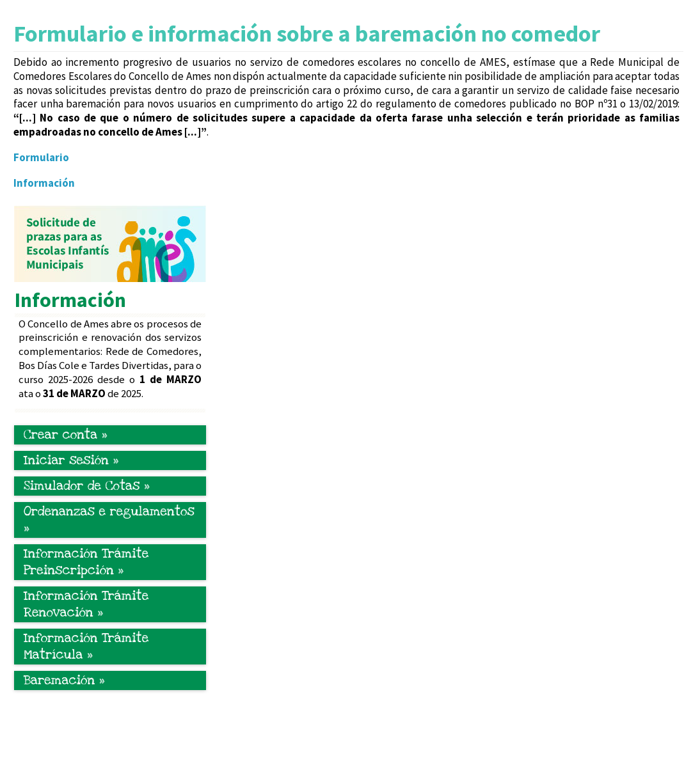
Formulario (41, 157)
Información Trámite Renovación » (86, 604)
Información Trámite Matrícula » (86, 647)
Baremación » (64, 680)
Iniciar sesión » (71, 460)
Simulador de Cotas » (87, 486)
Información (44, 183)
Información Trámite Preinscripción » (86, 562)
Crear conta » (66, 435)
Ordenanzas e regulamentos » (109, 520)
